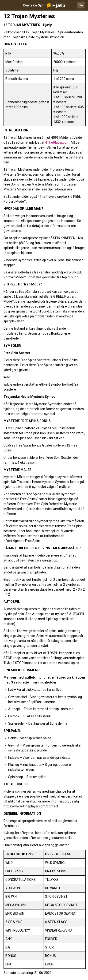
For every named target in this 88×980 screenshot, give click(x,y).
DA (81, 5)
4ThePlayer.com (57, 142)
